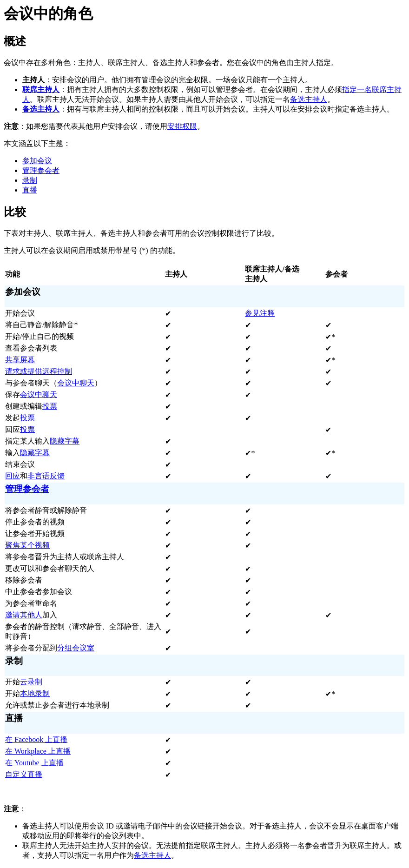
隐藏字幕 (65, 441)
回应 (13, 476)
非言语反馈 (46, 476)
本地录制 (35, 693)
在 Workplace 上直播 (38, 751)
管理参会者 (41, 170)
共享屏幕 (20, 360)
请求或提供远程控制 (39, 371)
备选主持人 (309, 99)
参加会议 (37, 161)
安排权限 (182, 126)
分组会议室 (76, 648)
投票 (50, 406)
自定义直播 (24, 774)
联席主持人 (41, 89)
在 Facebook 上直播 (36, 739)
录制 (30, 180)
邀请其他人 (24, 615)
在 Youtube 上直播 (34, 763)
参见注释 (260, 313)
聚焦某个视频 (27, 545)
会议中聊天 (76, 383)
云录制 (31, 682)
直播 (30, 190)
